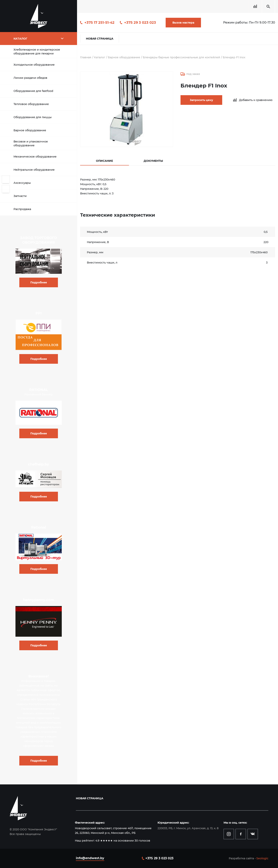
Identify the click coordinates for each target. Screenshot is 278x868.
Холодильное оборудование (34, 65)
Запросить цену (200, 100)
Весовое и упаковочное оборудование (31, 143)
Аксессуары (22, 183)
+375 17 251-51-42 (99, 23)
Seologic (262, 858)
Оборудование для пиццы (33, 117)
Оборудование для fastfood (33, 91)
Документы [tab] (153, 161)
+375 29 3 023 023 (140, 23)
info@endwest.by (90, 858)
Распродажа (22, 209)
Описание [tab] (104, 161)
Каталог (100, 57)
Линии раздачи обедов (30, 78)
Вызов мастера (183, 23)
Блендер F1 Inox (236, 57)
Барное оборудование (30, 130)
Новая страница (100, 39)
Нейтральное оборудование (34, 170)
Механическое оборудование (35, 157)
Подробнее (39, 282)
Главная (86, 57)
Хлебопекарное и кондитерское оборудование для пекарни (37, 52)
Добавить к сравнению (253, 100)
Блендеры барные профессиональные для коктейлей (182, 57)
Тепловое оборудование (31, 104)
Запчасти (20, 196)
